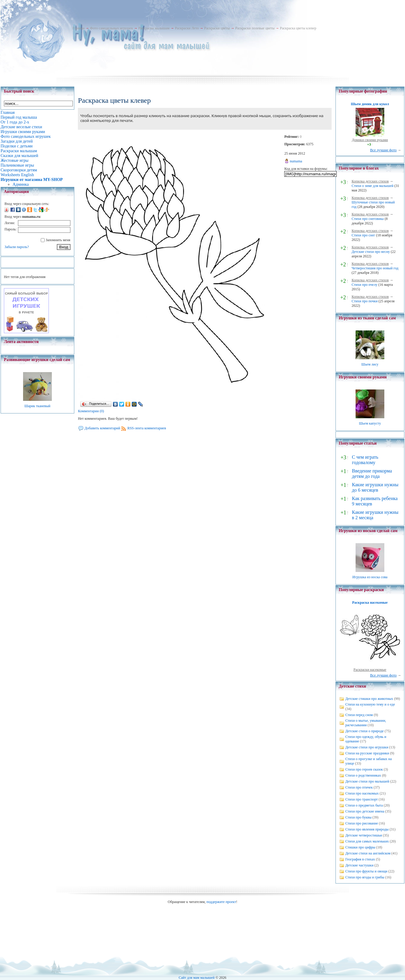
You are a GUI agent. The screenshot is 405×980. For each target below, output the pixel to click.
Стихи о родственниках (363, 775)
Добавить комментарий (102, 428)
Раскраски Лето (187, 28)
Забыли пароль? (17, 247)
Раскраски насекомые (370, 670)
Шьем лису (370, 364)
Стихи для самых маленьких (367, 841)
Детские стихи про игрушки (367, 747)
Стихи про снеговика (368, 219)
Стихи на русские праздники (367, 753)
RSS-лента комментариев (147, 428)
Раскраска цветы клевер (298, 28)
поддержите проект (221, 902)
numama (296, 161)
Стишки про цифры (360, 847)
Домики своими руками (370, 140)
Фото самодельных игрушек (111, 28)
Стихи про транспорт (362, 799)
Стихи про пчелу (365, 285)
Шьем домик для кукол (370, 104)
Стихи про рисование (362, 823)
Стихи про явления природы (367, 829)
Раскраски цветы (217, 28)
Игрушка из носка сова (370, 577)
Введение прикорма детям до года (372, 474)
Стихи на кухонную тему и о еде (370, 704)
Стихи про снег (363, 235)
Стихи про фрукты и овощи (367, 871)
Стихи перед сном (359, 715)
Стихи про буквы (359, 817)
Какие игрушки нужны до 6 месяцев (375, 487)
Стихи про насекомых (362, 793)
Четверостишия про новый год (375, 268)
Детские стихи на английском (368, 853)
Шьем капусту (370, 423)
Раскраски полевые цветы (255, 28)
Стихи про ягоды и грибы (365, 877)
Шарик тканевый (37, 406)
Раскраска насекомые (370, 603)
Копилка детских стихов (370, 181)
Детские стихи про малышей (367, 781)
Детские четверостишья (364, 835)
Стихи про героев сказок (364, 769)
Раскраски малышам (154, 28)
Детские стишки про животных (369, 699)
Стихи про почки (365, 301)
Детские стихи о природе (365, 731)
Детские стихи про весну (371, 252)
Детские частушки (359, 865)
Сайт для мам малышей (197, 978)
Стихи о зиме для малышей (373, 186)
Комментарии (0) (91, 411)
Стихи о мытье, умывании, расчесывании (366, 723)
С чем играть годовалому (365, 460)
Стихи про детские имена (365, 811)
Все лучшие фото (383, 150)
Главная (78, 28)
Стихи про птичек (359, 787)
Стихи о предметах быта (364, 805)
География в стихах (360, 859)
